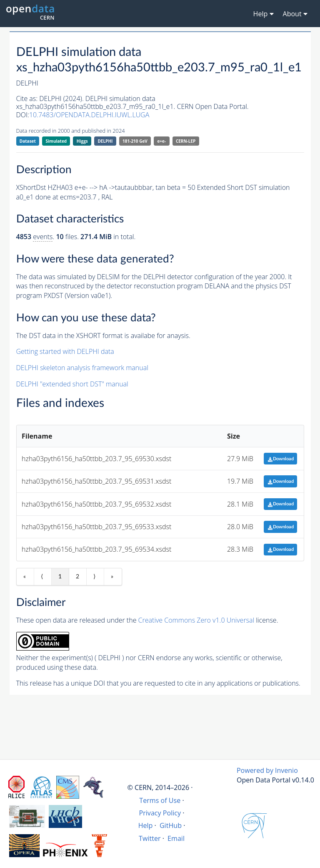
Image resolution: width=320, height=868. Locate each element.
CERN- (186, 141)
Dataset (28, 141)
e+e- (161, 141)
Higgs (82, 141)
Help (146, 825)
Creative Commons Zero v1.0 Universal (196, 620)
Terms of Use (160, 800)
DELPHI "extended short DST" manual (72, 384)
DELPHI (105, 141)
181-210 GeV (135, 141)
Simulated (56, 141)
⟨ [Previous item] (42, 577)
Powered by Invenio (267, 770)
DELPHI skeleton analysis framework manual (82, 368)
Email (176, 838)
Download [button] (281, 459)
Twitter (150, 838)
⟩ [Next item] (94, 577)
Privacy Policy (160, 813)
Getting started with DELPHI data (65, 351)
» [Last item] (112, 577)
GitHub (171, 825)
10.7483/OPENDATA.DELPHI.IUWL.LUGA (89, 115)
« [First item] (25, 577)
